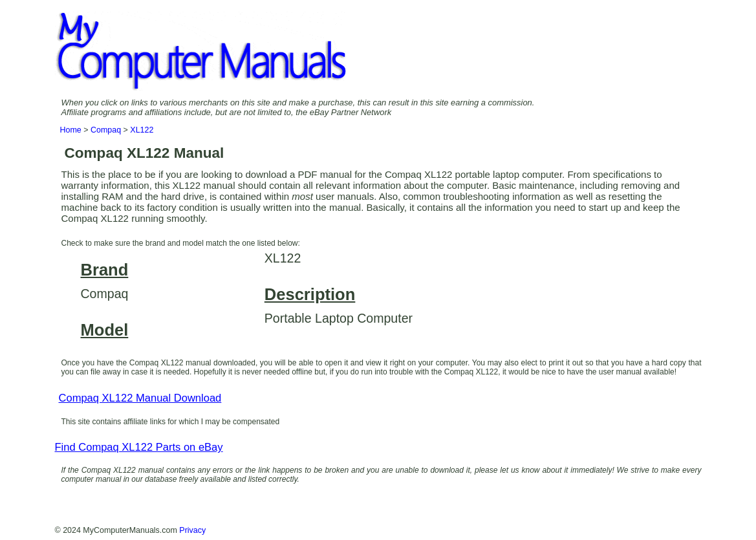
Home (71, 130)
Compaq (106, 130)
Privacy (192, 530)
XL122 (142, 130)
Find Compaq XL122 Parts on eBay (139, 447)
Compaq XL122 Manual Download (140, 398)
